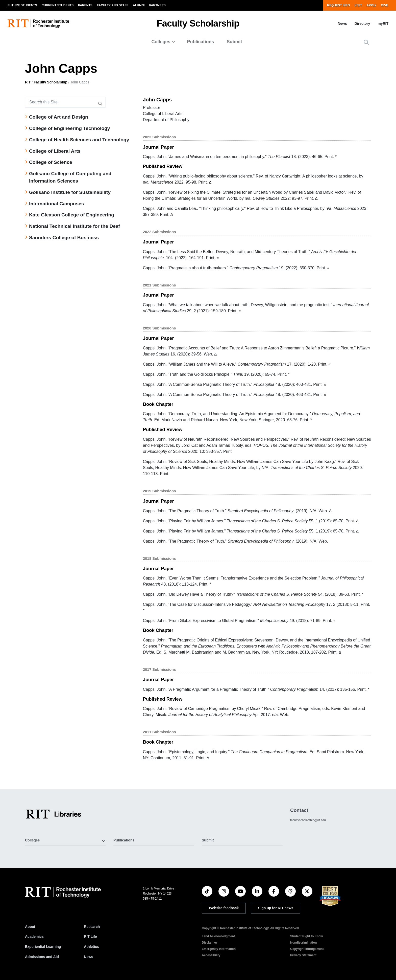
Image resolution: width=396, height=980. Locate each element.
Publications (201, 42)
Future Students (22, 5)
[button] (366, 42)
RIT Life (90, 937)
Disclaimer (209, 943)
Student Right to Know (306, 936)
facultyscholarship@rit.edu (308, 820)
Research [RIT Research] (92, 927)
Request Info (338, 5)
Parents (85, 5)
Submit (234, 42)
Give (385, 5)
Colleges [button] (32, 840)
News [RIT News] (89, 957)
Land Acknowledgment (218, 936)
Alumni (139, 5)
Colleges (161, 42)
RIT (28, 82)
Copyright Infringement (307, 949)
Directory (362, 24)
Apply (371, 5)
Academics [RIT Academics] (34, 937)
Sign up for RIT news (276, 908)
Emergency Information (219, 949)
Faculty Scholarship (198, 23)
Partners (157, 5)
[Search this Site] (65, 102)
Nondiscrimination (303, 943)
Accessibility (211, 955)
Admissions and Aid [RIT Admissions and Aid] (42, 957)
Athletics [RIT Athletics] (91, 947)
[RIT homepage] (38, 24)
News (342, 24)
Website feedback (224, 908)
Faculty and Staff (113, 5)
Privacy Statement (303, 955)
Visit (358, 5)
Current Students (58, 5)
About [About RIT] (30, 927)
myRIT (383, 24)
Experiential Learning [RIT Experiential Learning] (43, 947)
